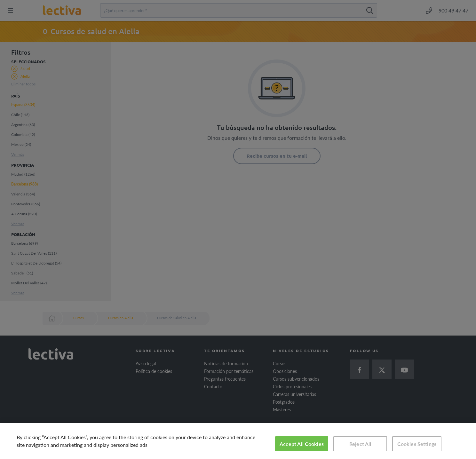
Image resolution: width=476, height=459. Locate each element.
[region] (238, 441)
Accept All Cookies (302, 444)
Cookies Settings (417, 444)
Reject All (360, 444)
